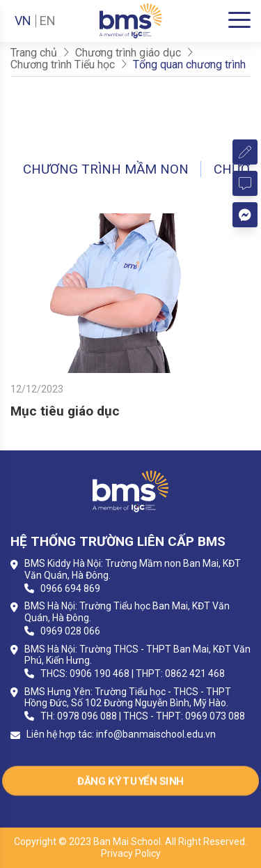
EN (48, 21)
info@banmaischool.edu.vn (156, 734)
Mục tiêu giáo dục (65, 411)
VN (23, 21)
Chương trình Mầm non (106, 169)
